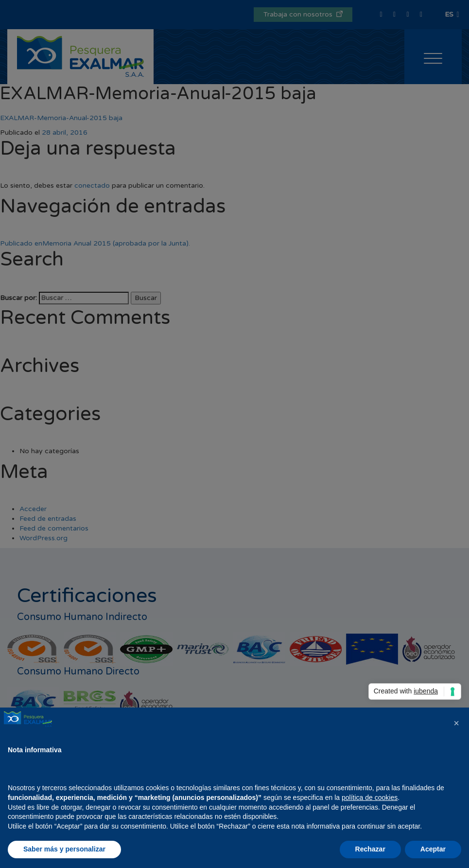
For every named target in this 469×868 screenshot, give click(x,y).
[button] (456, 723)
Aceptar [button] (433, 849)
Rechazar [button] (370, 849)
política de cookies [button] (370, 797)
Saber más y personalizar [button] (64, 849)
